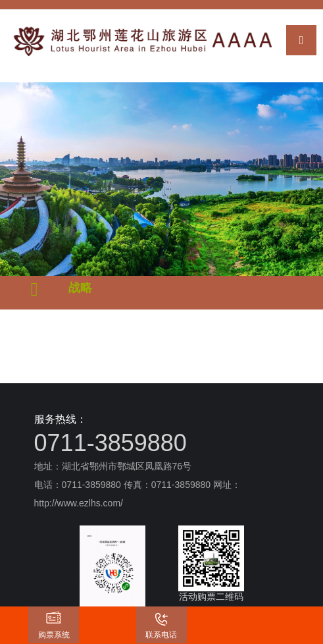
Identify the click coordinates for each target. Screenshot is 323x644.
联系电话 (161, 635)
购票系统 (54, 635)
